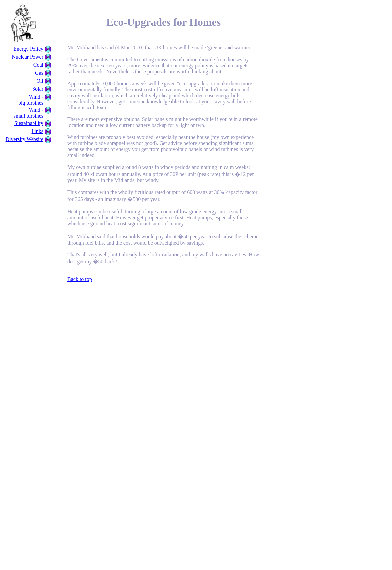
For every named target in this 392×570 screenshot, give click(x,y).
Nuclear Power (28, 57)
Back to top (80, 279)
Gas (39, 73)
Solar (38, 89)
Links (37, 131)
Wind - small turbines (29, 113)
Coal (38, 65)
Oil (40, 81)
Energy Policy (28, 49)
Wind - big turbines (31, 100)
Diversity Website (25, 139)
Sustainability (29, 123)
